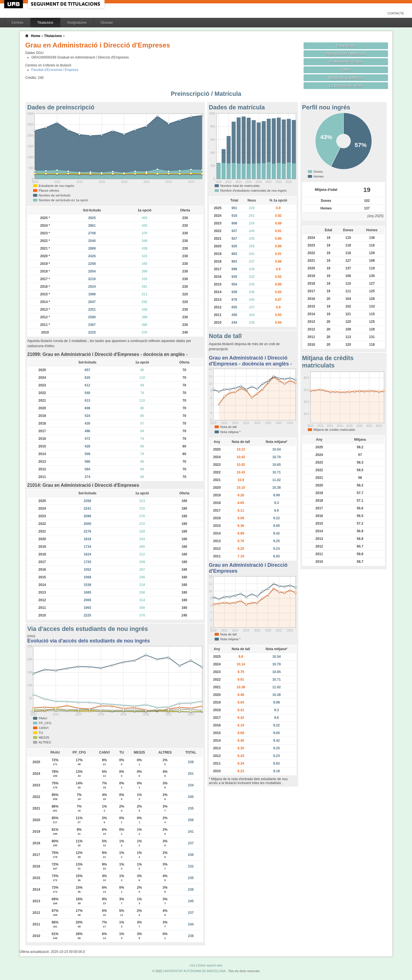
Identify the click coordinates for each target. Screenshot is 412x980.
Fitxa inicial (345, 46)
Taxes (346, 69)
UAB (14, 4)
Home (35, 36)
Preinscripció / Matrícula (346, 54)
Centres (18, 23)
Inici (192, 965)
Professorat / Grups (346, 61)
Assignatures (77, 23)
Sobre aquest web (210, 965)
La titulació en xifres (346, 86)
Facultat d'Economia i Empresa (55, 70)
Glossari (107, 23)
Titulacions (45, 23)
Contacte (396, 13)
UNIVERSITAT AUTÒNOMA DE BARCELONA (194, 971)
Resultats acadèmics (346, 78)
